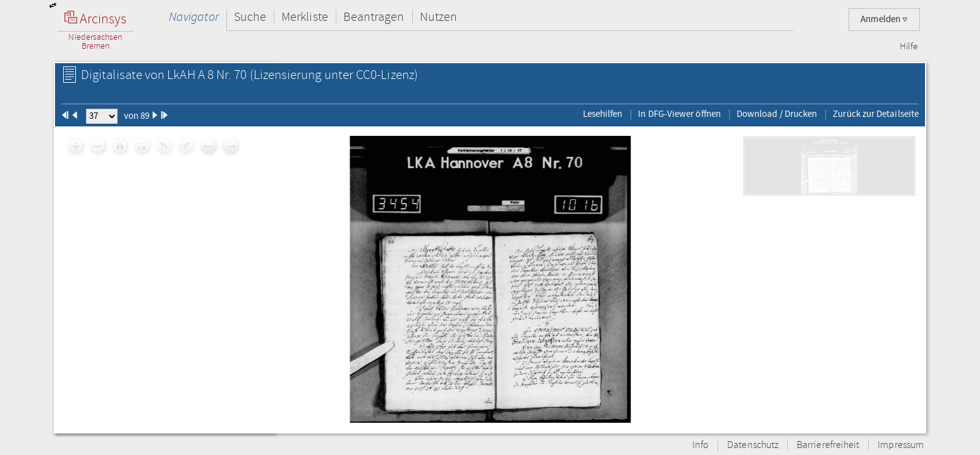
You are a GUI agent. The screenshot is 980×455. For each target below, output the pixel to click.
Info (701, 445)
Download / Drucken (777, 114)
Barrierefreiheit (828, 445)
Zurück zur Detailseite (876, 114)
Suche (250, 17)
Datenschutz (753, 445)
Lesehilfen (603, 114)
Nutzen (438, 17)
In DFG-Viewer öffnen (679, 114)
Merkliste (305, 17)
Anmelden (884, 19)
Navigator (194, 17)
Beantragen (374, 17)
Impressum (901, 445)
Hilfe (909, 47)
